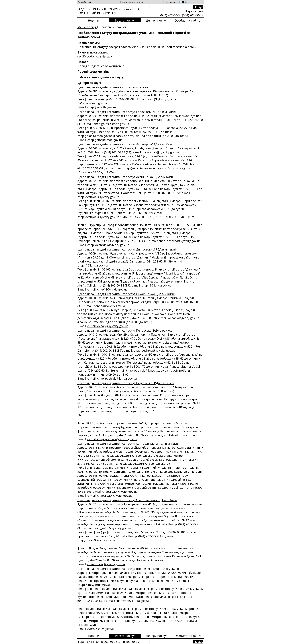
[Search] (171, 7)
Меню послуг (87, 27)
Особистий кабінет (188, 20)
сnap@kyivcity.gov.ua (102, 107)
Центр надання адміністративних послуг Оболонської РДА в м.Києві (126, 294)
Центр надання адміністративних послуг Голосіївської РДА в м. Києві (127, 112)
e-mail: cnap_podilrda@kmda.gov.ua (112, 439)
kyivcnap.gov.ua (96, 103)
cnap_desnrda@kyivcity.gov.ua (108, 245)
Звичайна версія (86, 2)
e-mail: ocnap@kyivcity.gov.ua (108, 326)
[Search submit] (198, 7)
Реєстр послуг (125, 20)
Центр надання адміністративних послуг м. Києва (113, 87)
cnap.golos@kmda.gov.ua (105, 140)
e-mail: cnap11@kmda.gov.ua (107, 289)
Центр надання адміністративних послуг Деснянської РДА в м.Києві (126, 177)
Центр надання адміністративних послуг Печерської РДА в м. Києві (125, 330)
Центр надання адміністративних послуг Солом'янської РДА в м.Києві (127, 500)
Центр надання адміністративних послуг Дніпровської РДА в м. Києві (127, 249)
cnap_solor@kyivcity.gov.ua (106, 564)
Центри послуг (156, 20)
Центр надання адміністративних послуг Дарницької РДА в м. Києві (125, 144)
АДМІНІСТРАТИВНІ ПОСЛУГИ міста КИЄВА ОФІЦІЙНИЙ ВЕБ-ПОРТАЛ (109, 11)
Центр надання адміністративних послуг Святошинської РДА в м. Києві (128, 444)
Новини (93, 20)
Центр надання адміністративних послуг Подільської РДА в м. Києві (126, 383)
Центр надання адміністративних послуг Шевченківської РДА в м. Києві (128, 569)
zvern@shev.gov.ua (100, 629)
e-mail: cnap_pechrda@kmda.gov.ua (112, 378)
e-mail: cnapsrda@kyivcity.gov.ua (110, 496)
